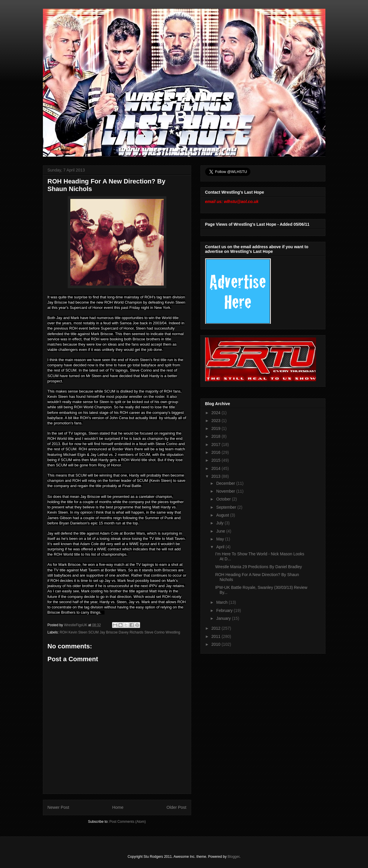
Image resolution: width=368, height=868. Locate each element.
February (225, 610)
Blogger (234, 857)
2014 (216, 468)
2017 (216, 444)
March (223, 602)
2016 (216, 452)
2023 (216, 421)
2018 (216, 436)
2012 (216, 628)
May (221, 539)
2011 (216, 636)
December (226, 483)
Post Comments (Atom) (128, 822)
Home (118, 807)
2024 (216, 413)
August (223, 515)
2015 (216, 460)
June (221, 531)
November (226, 491)
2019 (216, 428)
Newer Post (58, 807)
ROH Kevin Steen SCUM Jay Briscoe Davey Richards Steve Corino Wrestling (120, 632)
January (224, 618)
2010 (216, 644)
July (220, 523)
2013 (216, 476)
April (221, 547)
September (227, 507)
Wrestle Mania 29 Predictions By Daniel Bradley (258, 567)
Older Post (177, 807)
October (224, 499)
